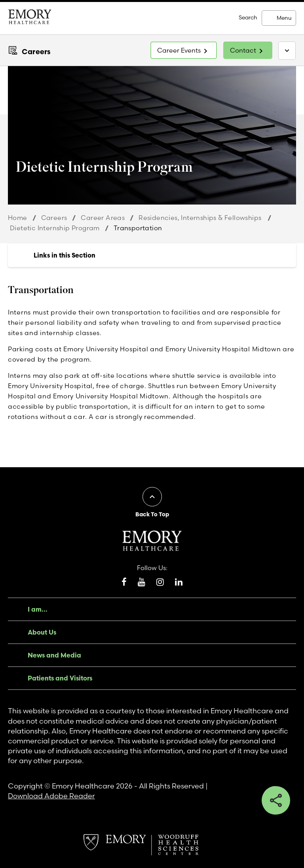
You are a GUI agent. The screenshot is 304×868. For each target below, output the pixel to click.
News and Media (54, 655)
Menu (284, 18)
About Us (42, 632)
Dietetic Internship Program (55, 228)
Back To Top (152, 514)
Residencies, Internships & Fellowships (200, 218)
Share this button (276, 800)
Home (18, 218)
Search (248, 17)
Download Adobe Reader (51, 796)
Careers (36, 52)
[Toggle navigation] (287, 51)
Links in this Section (65, 255)
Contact (243, 50)
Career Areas (103, 218)
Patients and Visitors (60, 678)
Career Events (179, 50)
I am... (38, 609)
